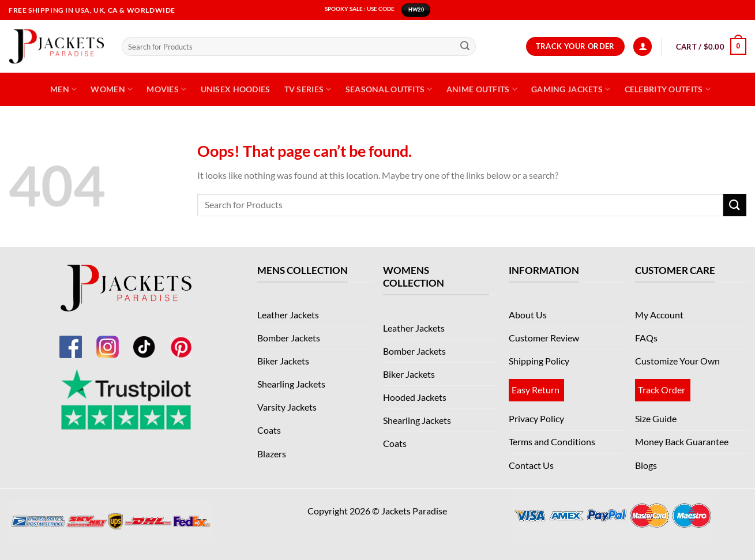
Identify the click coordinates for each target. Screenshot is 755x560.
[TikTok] (144, 340)
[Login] (643, 46)
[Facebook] (70, 340)
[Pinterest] (181, 340)
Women (112, 89)
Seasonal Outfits (389, 89)
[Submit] (465, 47)
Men (63, 89)
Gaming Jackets (571, 89)
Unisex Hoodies (236, 89)
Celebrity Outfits (668, 89)
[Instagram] (107, 340)
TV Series (308, 89)
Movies (166, 89)
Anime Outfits (482, 89)
